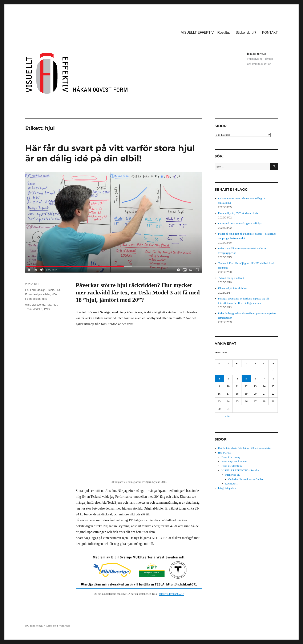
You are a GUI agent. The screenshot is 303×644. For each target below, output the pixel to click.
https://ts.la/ (165, 594)
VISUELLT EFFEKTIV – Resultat (205, 33)
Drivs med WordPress (58, 626)
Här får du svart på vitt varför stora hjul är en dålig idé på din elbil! (110, 153)
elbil (28, 305)
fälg (49, 305)
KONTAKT (270, 33)
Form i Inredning (231, 457)
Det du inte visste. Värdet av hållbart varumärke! (245, 448)
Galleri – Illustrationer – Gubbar (246, 479)
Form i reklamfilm (232, 466)
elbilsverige (38, 305)
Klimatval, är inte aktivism (233, 288)
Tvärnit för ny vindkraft (231, 278)
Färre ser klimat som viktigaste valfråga (240, 223)
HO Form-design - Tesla (40, 290)
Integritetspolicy (227, 488)
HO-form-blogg (34, 626)
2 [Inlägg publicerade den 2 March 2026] (219, 379)
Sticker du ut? (246, 33)
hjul (55, 305)
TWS (47, 309)
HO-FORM (224, 453)
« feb (227, 416)
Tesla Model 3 (34, 309)
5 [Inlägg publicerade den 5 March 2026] (246, 379)
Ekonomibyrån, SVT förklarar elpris (238, 213)
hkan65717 (178, 594)
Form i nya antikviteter (234, 461)
